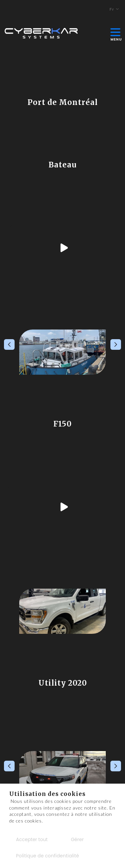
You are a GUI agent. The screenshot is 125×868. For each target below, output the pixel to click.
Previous (9, 344)
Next (116, 344)
